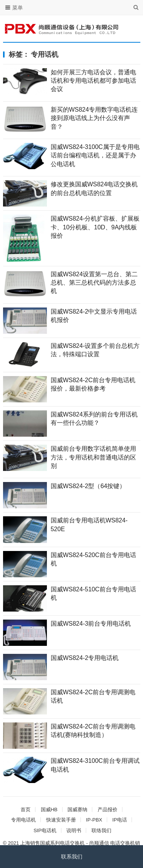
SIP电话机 (45, 830)
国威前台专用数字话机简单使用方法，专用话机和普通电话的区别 (93, 457)
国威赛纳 (77, 810)
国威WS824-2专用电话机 (85, 658)
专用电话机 (23, 820)
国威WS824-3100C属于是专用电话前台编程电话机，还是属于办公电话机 (95, 155)
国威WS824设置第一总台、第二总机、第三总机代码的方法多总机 (94, 283)
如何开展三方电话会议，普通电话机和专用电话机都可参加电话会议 (93, 81)
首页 (26, 810)
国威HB (49, 810)
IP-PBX (94, 820)
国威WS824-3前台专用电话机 (91, 624)
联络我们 (101, 830)
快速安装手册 (61, 820)
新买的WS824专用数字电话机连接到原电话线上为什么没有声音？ (94, 118)
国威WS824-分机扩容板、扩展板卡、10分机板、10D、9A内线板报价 (95, 227)
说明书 (74, 830)
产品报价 (108, 810)
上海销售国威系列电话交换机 (52, 843)
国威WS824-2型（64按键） (88, 486)
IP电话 (120, 820)
